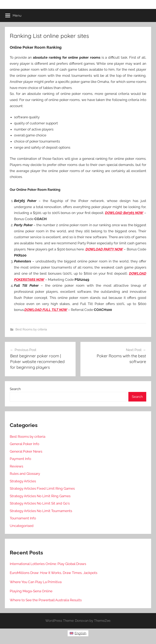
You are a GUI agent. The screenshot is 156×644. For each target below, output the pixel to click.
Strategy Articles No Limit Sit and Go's (40, 503)
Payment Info (20, 459)
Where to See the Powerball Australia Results (46, 600)
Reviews (16, 466)
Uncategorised (22, 526)
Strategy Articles (23, 481)
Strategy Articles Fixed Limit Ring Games (42, 488)
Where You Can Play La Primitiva (36, 582)
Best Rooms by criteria (31, 329)
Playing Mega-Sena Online (31, 591)
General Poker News (26, 451)
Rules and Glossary (25, 474)
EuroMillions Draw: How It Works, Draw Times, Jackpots (54, 573)
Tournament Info (23, 518)
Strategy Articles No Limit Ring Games (40, 496)
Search (15, 389)
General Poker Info (24, 444)
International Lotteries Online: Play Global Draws (48, 564)
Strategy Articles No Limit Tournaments (41, 511)
